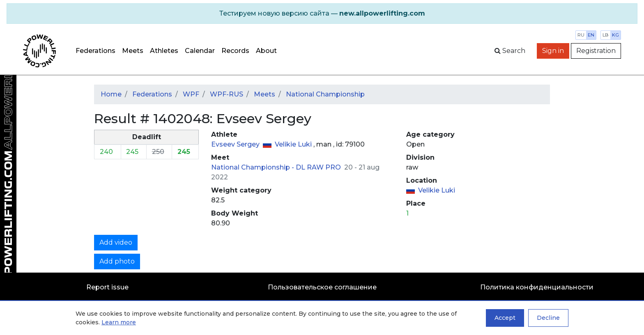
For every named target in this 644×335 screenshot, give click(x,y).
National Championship (325, 94)
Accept (505, 318)
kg (615, 35)
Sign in (553, 51)
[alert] (322, 14)
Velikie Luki (294, 144)
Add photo (117, 261)
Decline (548, 318)
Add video (116, 242)
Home (111, 94)
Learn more (119, 322)
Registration (596, 51)
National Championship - (253, 167)
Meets (133, 51)
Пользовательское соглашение (322, 287)
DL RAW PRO (319, 167)
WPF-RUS (227, 94)
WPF (191, 94)
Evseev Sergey (236, 144)
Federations (95, 51)
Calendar (200, 51)
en (591, 35)
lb (606, 35)
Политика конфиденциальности (537, 287)
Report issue (107, 287)
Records (235, 51)
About (266, 51)
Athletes (164, 51)
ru (581, 35)
